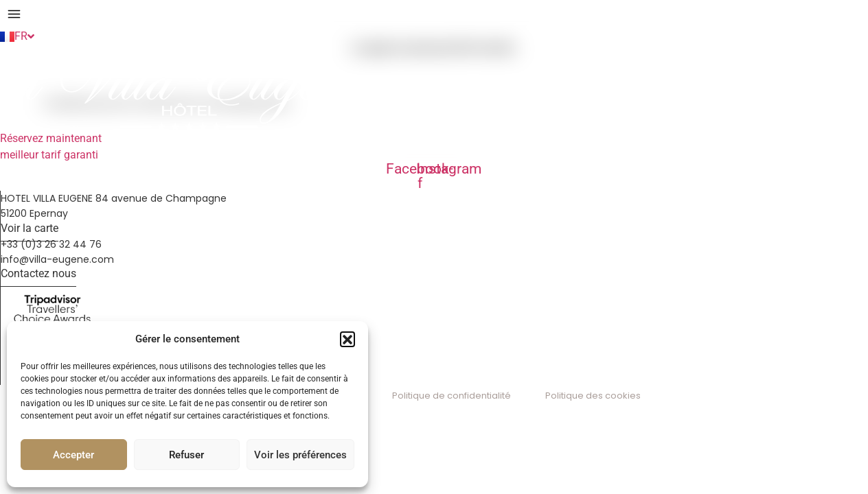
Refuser (186, 455)
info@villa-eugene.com (57, 259)
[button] (347, 339)
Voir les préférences (300, 455)
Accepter (73, 455)
